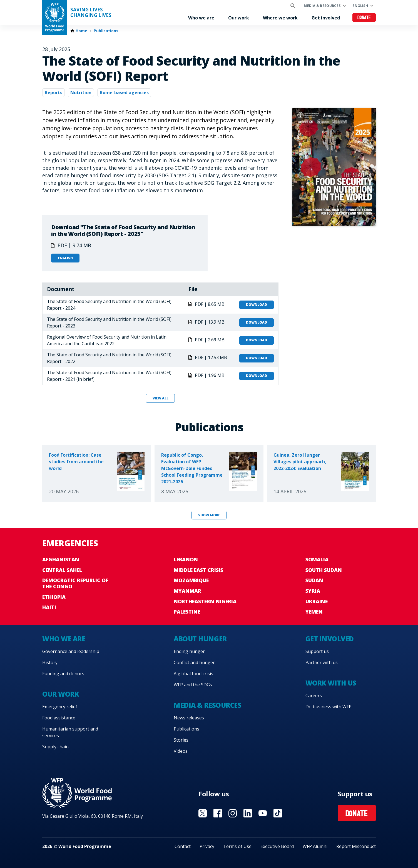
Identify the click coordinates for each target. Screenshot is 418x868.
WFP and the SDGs (193, 685)
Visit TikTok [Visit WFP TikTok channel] (278, 813)
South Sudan (324, 570)
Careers (314, 696)
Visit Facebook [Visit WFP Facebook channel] (218, 813)
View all (161, 398)
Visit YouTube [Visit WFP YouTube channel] (263, 813)
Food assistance (59, 718)
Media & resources (322, 6)
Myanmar (187, 591)
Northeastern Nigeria (205, 601)
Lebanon (186, 559)
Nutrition (81, 92)
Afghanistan (61, 559)
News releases (189, 718)
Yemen (314, 612)
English (360, 6)
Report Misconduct (356, 846)
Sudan (314, 580)
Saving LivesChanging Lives (91, 12)
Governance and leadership (71, 651)
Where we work (280, 18)
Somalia (317, 559)
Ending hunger (189, 651)
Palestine (187, 612)
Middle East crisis (198, 570)
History (50, 662)
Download (257, 305)
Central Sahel (62, 570)
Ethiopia (54, 597)
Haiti (49, 607)
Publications (106, 31)
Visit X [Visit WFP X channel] (203, 813)
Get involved (326, 18)
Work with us (331, 683)
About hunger (200, 639)
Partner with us (322, 662)
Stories (181, 740)
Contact (183, 846)
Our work (239, 18)
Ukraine (317, 601)
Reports (54, 92)
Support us (317, 651)
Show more (209, 515)
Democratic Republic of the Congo (75, 583)
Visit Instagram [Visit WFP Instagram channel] (233, 813)
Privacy (207, 846)
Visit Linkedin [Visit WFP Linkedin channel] (248, 813)
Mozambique (191, 580)
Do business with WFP (329, 707)
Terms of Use (237, 846)
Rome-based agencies (124, 92)
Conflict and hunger (194, 662)
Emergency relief (60, 707)
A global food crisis (193, 674)
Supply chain (55, 747)
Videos (181, 751)
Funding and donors (63, 674)
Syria (313, 591)
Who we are (201, 18)
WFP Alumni (315, 846)
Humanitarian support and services (70, 732)
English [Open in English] (65, 258)
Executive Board (277, 846)
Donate (364, 18)
